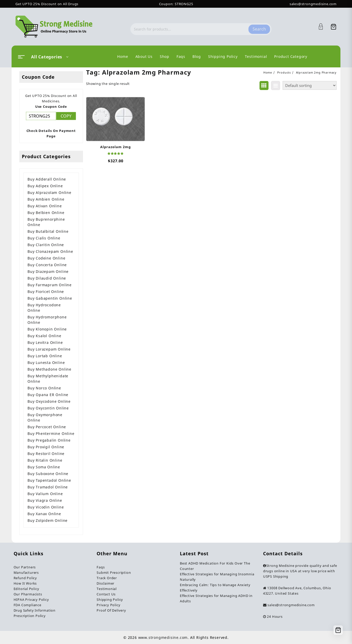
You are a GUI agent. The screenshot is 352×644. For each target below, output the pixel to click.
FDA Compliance (27, 605)
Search (259, 26)
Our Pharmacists (28, 594)
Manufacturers (26, 573)
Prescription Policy (30, 616)
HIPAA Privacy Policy (31, 600)
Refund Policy (25, 578)
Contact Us (106, 594)
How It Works (25, 583)
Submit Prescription (114, 573)
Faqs (101, 567)
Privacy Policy (108, 605)
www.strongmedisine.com (163, 637)
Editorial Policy (26, 589)
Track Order (107, 578)
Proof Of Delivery (111, 610)
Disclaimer (105, 583)
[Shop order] (310, 85)
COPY (66, 116)
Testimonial (107, 589)
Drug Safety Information (35, 610)
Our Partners (25, 567)
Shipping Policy (110, 600)
